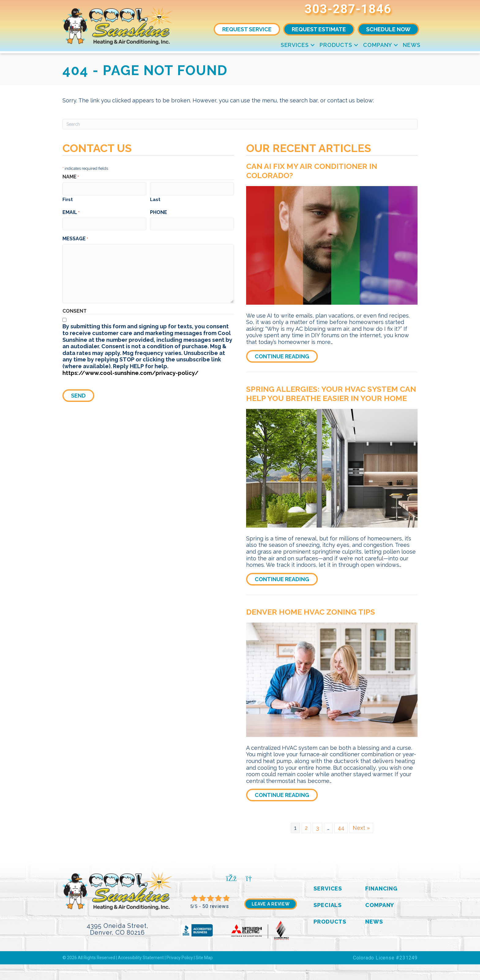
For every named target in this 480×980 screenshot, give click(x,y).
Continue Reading (286, 356)
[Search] (240, 124)
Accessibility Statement (141, 958)
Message (75, 237)
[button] (313, 45)
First (68, 199)
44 (341, 828)
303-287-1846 (348, 9)
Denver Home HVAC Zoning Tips (311, 612)
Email (71, 212)
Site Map (204, 958)
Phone (159, 212)
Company (378, 45)
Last (155, 199)
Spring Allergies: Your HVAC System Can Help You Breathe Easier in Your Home (331, 394)
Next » (361, 828)
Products (336, 45)
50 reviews (216, 906)
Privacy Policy (180, 958)
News (412, 45)
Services (295, 45)
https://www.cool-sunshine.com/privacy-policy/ (131, 372)
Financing (381, 888)
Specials (328, 905)
